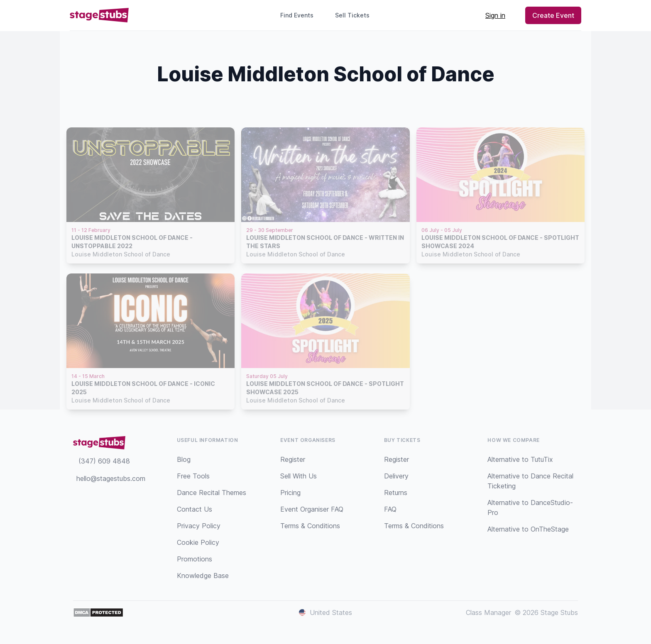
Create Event (553, 15)
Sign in (495, 15)
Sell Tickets (356, 15)
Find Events (297, 15)
